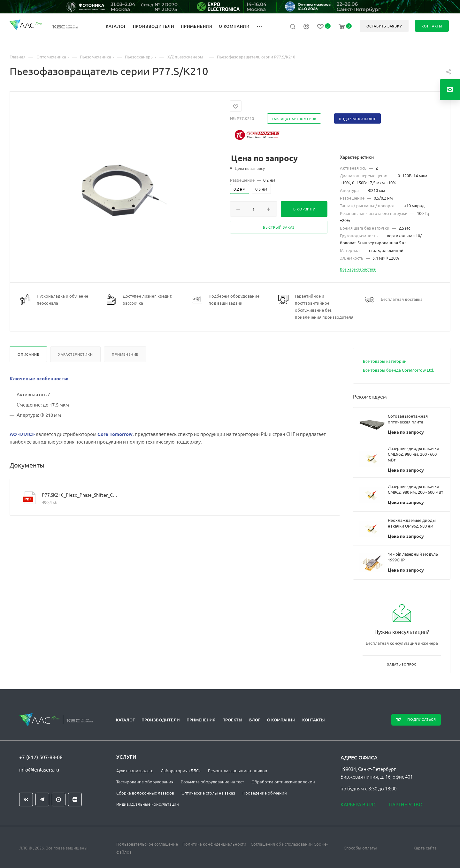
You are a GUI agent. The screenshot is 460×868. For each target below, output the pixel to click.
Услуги (126, 757)
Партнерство (406, 804)
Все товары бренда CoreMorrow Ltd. (399, 370)
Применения (201, 720)
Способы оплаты (360, 848)
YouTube (59, 799)
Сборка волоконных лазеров (145, 793)
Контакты (314, 720)
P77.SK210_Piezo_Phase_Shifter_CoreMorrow (80, 495)
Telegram (42, 799)
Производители (161, 720)
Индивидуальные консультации (148, 804)
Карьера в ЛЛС (358, 804)
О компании (281, 720)
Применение (125, 354)
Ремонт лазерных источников (238, 770)
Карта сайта (425, 848)
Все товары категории (385, 361)
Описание (28, 354)
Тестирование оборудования (145, 782)
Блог (255, 720)
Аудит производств (135, 770)
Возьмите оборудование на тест (212, 782)
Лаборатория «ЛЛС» (181, 770)
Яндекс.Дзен (75, 799)
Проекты (232, 720)
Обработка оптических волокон (283, 782)
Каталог (125, 720)
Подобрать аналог (357, 119)
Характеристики (75, 354)
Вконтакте (26, 799)
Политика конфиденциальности (214, 844)
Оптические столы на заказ (208, 793)
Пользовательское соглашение (147, 844)
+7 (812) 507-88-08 (41, 757)
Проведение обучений (265, 793)
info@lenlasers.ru (39, 769)
